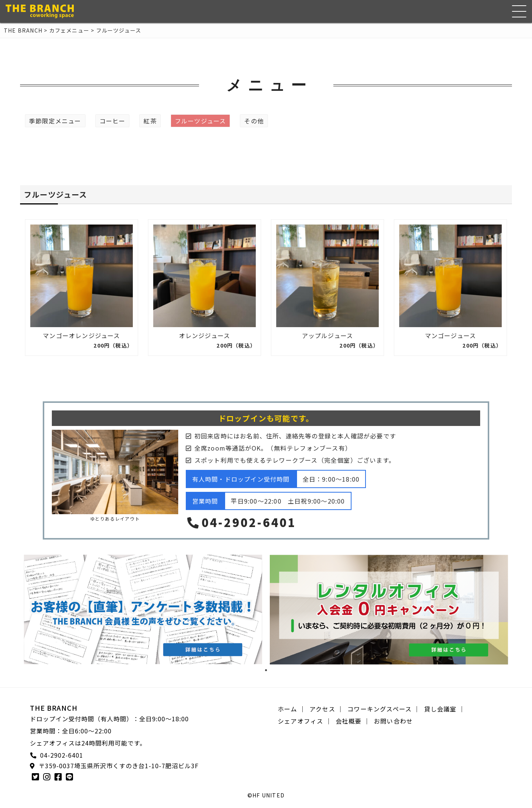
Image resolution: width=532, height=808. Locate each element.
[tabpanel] (143, 609)
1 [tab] (266, 670)
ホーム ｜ (292, 709)
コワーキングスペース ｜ (384, 709)
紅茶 (150, 121)
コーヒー (113, 121)
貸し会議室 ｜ (445, 709)
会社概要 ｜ (353, 721)
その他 (254, 121)
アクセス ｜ (327, 709)
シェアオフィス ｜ (305, 721)
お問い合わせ (393, 721)
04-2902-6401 (241, 522)
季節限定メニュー (55, 121)
